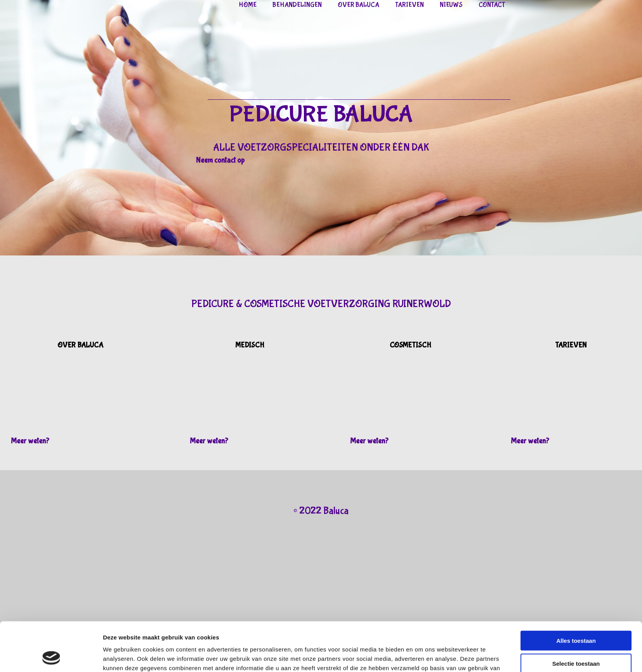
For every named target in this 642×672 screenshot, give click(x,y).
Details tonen (421, 657)
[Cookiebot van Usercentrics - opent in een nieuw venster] (51, 657)
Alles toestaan (576, 595)
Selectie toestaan (576, 617)
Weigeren (576, 640)
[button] (220, 160)
